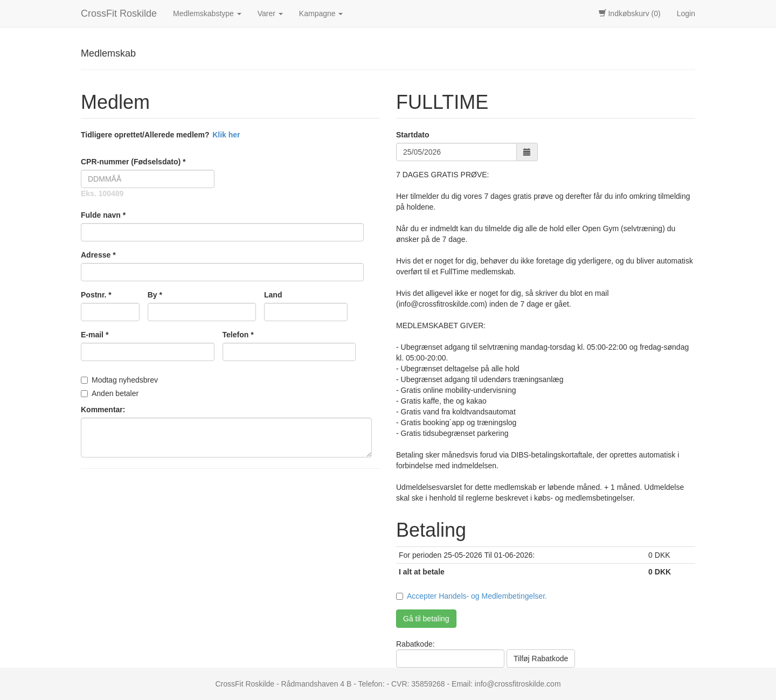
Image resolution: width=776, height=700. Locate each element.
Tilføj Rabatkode (541, 659)
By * (155, 295)
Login (686, 13)
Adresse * (98, 255)
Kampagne (321, 13)
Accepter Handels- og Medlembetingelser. (477, 596)
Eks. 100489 (102, 193)
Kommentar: (103, 410)
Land (273, 295)
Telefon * (238, 335)
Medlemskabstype (207, 13)
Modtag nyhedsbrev (119, 380)
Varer (270, 13)
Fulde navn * (103, 215)
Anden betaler (110, 393)
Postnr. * (96, 295)
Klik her (226, 135)
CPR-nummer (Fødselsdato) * (133, 162)
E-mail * (95, 335)
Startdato (413, 135)
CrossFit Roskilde (119, 13)
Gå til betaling (426, 619)
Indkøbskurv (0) (630, 13)
